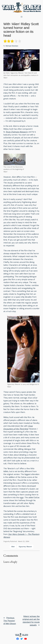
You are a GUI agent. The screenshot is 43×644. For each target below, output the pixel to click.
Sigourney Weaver (25, 547)
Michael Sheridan (12, 46)
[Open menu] (22, 17)
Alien (13, 547)
